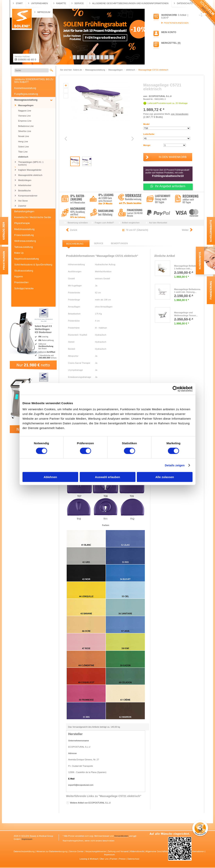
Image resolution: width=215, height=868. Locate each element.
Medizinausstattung (24, 229)
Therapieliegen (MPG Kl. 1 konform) (31, 163)
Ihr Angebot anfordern (168, 186)
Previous (66, 139)
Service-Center (77, 851)
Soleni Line (23, 147)
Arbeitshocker (25, 185)
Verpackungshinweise (96, 851)
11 (111, 57)
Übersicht (142, 230)
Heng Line (23, 142)
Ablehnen (50, 477)
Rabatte (61, 3)
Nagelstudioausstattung (26, 259)
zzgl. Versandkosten (180, 114)
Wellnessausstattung (25, 241)
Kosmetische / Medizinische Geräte (33, 217)
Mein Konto (169, 32)
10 (106, 57)
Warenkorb (169, 15)
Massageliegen (26, 105)
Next (132, 139)
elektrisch (23, 157)
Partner (114, 859)
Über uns (104, 859)
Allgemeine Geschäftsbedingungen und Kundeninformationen (130, 3)
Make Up (19, 253)
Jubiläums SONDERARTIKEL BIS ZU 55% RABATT (34, 81)
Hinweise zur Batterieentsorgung (52, 851)
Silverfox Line (25, 131)
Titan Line (23, 152)
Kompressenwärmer (28, 196)
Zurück (74, 230)
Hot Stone (23, 201)
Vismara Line (24, 116)
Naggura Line (25, 111)
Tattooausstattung (24, 247)
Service (79, 3)
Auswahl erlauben (107, 477)
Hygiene (19, 277)
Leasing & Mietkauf (89, 859)
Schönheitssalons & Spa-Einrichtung (33, 265)
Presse (122, 859)
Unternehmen (39, 3)
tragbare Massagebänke (30, 170)
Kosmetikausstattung (25, 88)
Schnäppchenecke (24, 288)
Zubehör (22, 206)
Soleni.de (22, 19)
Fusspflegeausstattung (26, 94)
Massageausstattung (26, 100)
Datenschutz (185, 3)
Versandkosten (121, 836)
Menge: (147, 145)
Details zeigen (175, 465)
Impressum (44, 12)
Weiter (185, 230)
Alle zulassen (165, 477)
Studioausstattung (24, 271)
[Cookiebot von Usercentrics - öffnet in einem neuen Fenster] (175, 389)
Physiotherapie (22, 223)
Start (19, 3)
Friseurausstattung (24, 235)
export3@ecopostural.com (81, 785)
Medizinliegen (25, 180)
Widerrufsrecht (137, 851)
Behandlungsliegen (24, 211)
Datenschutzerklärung (24, 851)
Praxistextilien (21, 282)
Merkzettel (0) (171, 43)
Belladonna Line (26, 126)
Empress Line (25, 121)
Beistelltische (24, 191)
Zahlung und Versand (118, 851)
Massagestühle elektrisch (30, 175)
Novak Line (24, 136)
